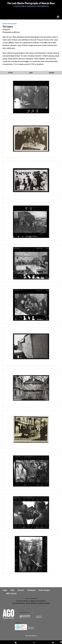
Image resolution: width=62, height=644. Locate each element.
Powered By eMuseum (31, 636)
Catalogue (31, 590)
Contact (21, 590)
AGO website (11, 593)
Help (12, 590)
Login (5, 590)
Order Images (44, 590)
